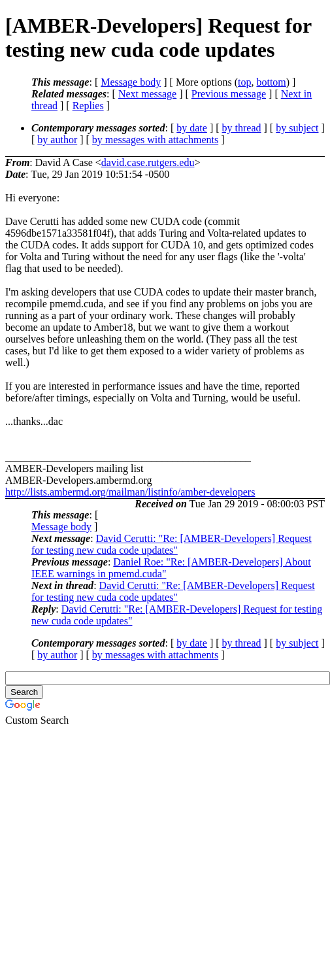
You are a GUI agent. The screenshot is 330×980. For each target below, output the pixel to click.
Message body (131, 82)
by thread (242, 128)
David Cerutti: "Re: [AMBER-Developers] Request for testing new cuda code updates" (172, 544)
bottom (271, 82)
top (244, 82)
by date (192, 128)
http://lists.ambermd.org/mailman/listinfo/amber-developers (130, 492)
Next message (147, 94)
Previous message (229, 94)
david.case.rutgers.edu (148, 162)
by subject (297, 128)
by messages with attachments (155, 140)
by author (57, 140)
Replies (88, 106)
